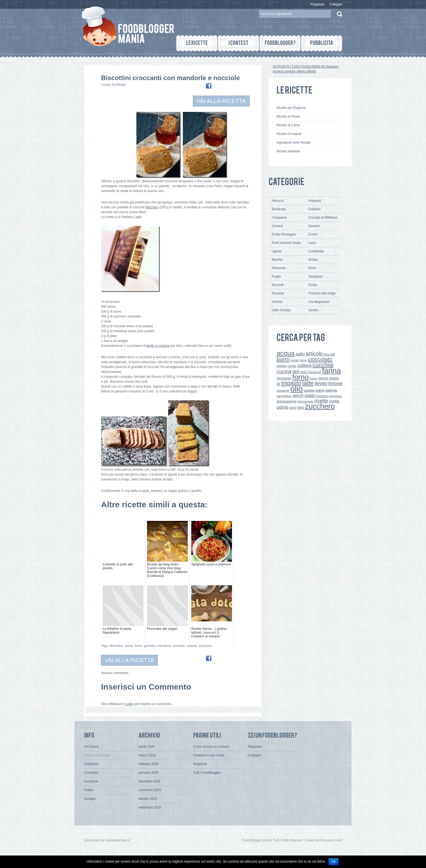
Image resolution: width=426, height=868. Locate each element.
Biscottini (116, 646)
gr (278, 384)
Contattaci (91, 773)
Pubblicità (91, 764)
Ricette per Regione (291, 108)
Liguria (277, 251)
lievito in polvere (158, 346)
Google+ (90, 799)
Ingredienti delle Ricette (294, 143)
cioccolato (320, 359)
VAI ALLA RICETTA (221, 101)
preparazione (287, 401)
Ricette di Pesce (288, 117)
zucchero (205, 646)
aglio (300, 354)
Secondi (278, 285)
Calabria (314, 209)
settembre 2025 (150, 807)
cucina (284, 371)
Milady (121, 85)
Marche (277, 260)
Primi (312, 268)
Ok (333, 862)
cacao (295, 360)
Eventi (313, 234)
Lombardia (316, 251)
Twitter (89, 790)
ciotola (282, 366)
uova (282, 407)
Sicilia (313, 285)
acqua (286, 353)
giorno (323, 378)
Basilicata (279, 209)
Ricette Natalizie (288, 151)
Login (129, 704)
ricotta (334, 401)
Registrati (318, 4)
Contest (277, 226)
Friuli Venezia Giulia (286, 243)
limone (336, 383)
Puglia (276, 276)
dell (296, 372)
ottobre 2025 (148, 799)
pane (320, 390)
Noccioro (152, 207)
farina (129, 646)
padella (309, 391)
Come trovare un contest (211, 747)
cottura (304, 365)
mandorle (164, 646)
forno (138, 646)
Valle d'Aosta (281, 310)
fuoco (314, 378)
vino (300, 407)
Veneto (313, 310)
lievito (321, 383)
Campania (279, 218)
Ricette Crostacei (289, 134)
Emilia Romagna (284, 234)
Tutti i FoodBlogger (207, 773)
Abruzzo (278, 201)
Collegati (336, 4)
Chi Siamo (91, 747)
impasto (291, 383)
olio (297, 389)
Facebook (315, 372)
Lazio (312, 243)
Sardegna (315, 276)
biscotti (329, 354)
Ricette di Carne (288, 125)
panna (331, 390)
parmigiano (284, 396)
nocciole (179, 646)
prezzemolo (306, 401)
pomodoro (335, 396)
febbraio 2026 (148, 764)
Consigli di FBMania (323, 218)
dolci (304, 372)
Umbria (277, 302)
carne (303, 360)
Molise (313, 260)
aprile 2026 (147, 747)
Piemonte (279, 268)
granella (150, 646)
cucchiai (323, 365)
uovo (292, 408)
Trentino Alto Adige (322, 293)
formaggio (284, 378)
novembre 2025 (150, 790)
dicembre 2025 (149, 781)
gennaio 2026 (148, 773)
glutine (334, 378)
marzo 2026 (147, 755)
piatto (310, 395)
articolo (314, 354)
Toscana (278, 293)
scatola (192, 646)
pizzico (322, 396)
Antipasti (315, 201)
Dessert (314, 226)
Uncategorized (319, 302)
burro (283, 359)
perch (298, 395)
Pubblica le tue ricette (209, 755)
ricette (321, 401)
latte (308, 383)
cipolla (292, 366)
